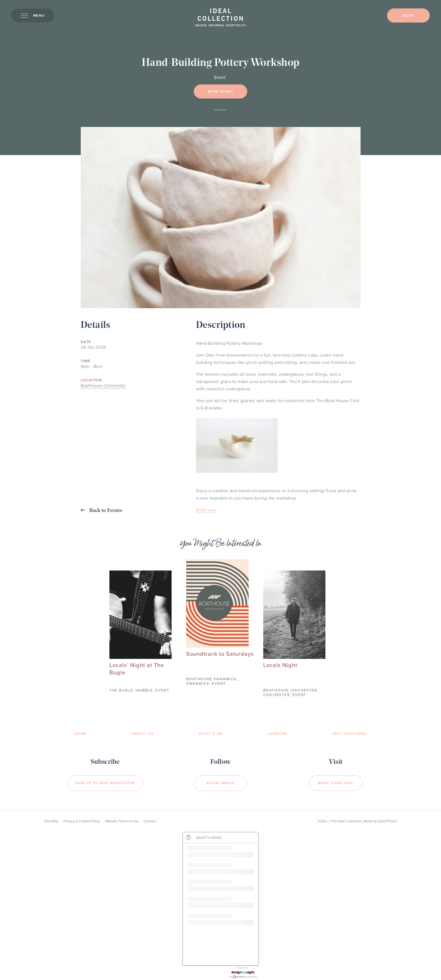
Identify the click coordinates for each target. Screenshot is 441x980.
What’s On (211, 734)
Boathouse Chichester (103, 386)
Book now (206, 510)
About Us (143, 734)
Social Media (220, 783)
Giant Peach (387, 821)
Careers (278, 734)
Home (80, 734)
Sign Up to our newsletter (105, 783)
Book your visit (336, 783)
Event (220, 77)
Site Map (51, 821)
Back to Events (101, 510)
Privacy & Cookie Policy (82, 821)
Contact (150, 821)
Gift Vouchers (350, 734)
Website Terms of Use (122, 821)
